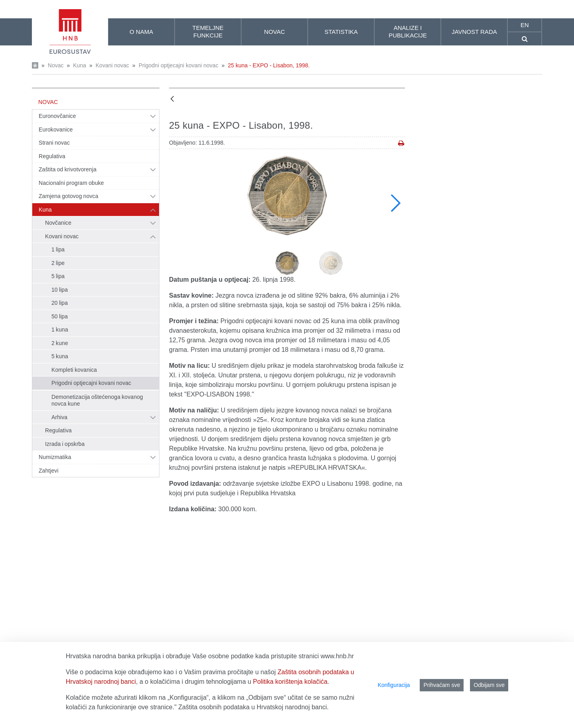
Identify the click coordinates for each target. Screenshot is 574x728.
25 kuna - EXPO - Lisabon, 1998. (268, 65)
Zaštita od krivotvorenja (68, 169)
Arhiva (59, 417)
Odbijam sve (489, 685)
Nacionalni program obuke (71, 183)
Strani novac (54, 143)
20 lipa (60, 303)
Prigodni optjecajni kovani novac (179, 65)
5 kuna (60, 356)
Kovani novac (112, 65)
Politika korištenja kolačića (290, 682)
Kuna (80, 65)
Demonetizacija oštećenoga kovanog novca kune (97, 400)
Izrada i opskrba (65, 444)
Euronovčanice (57, 116)
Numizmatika (55, 457)
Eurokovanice (56, 130)
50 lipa (60, 316)
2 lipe (58, 263)
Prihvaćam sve (442, 685)
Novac (56, 65)
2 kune (60, 343)
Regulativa (52, 156)
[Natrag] (172, 99)
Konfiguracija (394, 685)
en (525, 25)
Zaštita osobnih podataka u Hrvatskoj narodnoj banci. (253, 707)
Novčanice (58, 223)
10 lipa (60, 290)
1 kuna (60, 330)
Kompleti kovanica (74, 370)
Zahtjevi (49, 471)
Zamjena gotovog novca (69, 196)
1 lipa (58, 249)
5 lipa (58, 276)
